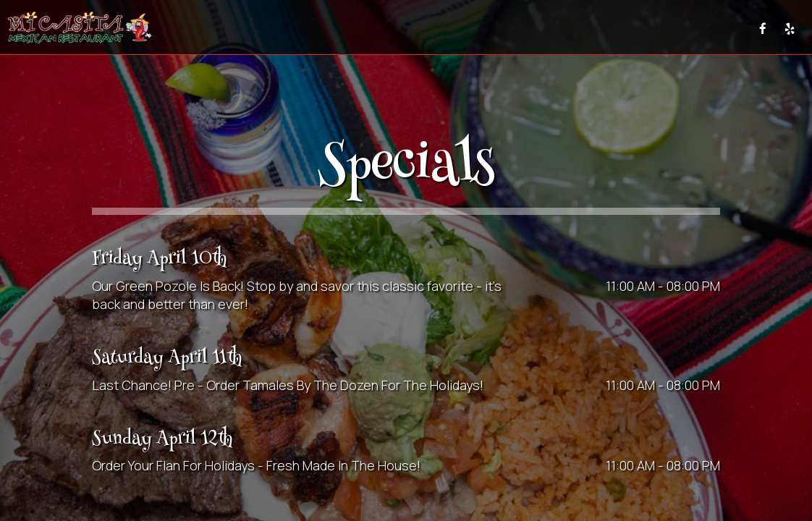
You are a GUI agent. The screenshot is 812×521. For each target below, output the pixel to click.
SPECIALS (373, 29)
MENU (287, 29)
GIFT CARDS (679, 29)
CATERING (469, 29)
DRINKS (326, 29)
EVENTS (421, 29)
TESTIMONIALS (532, 29)
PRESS (729, 29)
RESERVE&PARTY (608, 29)
